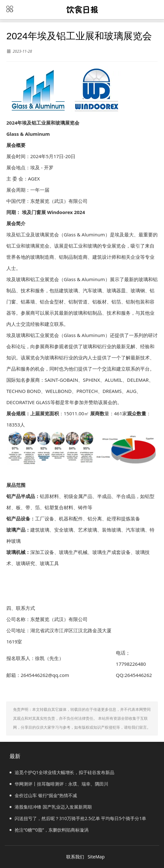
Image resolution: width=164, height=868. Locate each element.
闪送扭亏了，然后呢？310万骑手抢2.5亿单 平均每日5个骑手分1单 (78, 818)
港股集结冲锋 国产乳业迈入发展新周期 (51, 807)
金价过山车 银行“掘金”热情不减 (43, 795)
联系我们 (75, 857)
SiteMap (96, 857)
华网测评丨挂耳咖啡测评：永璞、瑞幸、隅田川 (59, 784)
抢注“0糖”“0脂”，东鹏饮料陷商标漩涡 (49, 830)
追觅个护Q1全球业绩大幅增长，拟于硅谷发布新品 (62, 772)
